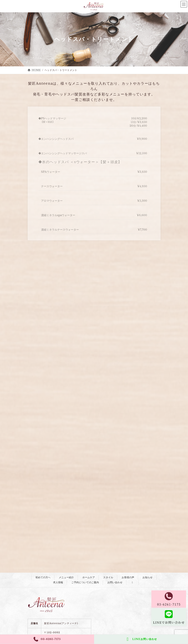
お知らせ (148, 577)
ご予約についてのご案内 (85, 582)
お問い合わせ (115, 582)
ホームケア (89, 577)
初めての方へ (43, 577)
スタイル (108, 577)
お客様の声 (128, 577)
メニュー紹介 (66, 577)
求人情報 (58, 582)
